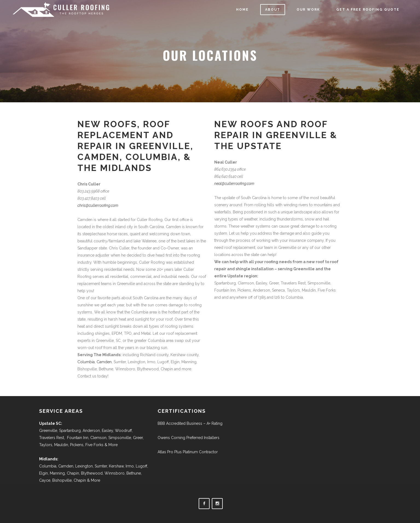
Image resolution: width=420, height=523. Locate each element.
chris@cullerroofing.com (98, 205)
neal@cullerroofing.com (234, 184)
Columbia (86, 362)
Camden (104, 362)
